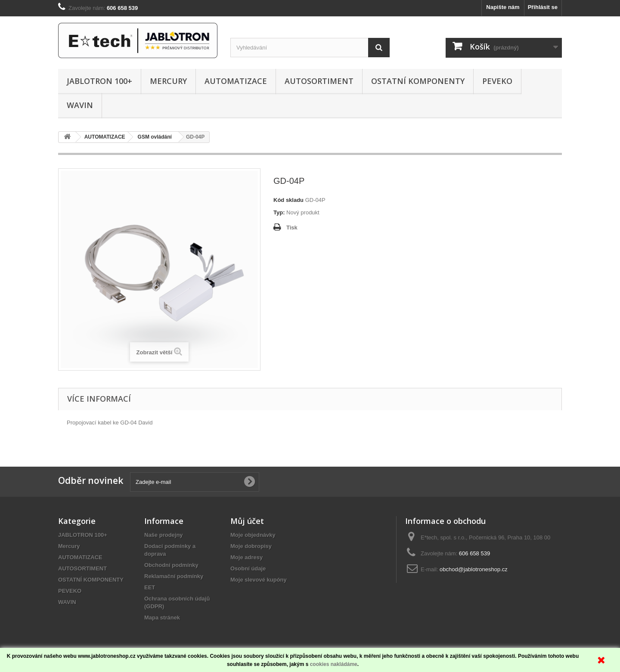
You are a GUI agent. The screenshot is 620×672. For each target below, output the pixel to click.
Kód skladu (288, 200)
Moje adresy (246, 557)
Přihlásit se (543, 7)
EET (150, 587)
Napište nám (503, 7)
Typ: (279, 212)
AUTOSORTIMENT (319, 81)
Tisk (292, 228)
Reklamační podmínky (174, 576)
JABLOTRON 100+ (99, 81)
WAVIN (80, 105)
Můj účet (247, 521)
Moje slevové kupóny (259, 580)
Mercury (168, 81)
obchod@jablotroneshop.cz (474, 569)
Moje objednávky (253, 535)
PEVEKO (497, 81)
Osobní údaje (248, 568)
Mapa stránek (162, 618)
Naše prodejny (164, 535)
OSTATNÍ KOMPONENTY (418, 81)
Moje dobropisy (251, 546)
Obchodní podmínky (171, 565)
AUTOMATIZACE (236, 81)
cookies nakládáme (334, 664)
